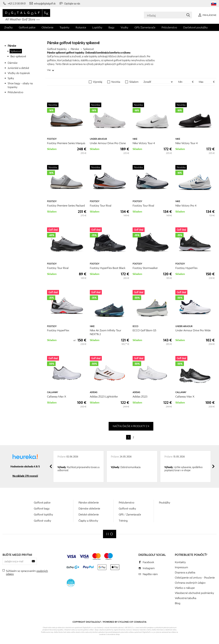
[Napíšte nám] (42, 3)
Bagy (111, 27)
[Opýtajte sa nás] (70, 3)
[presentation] (51, 466)
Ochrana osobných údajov (190, 583)
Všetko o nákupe (185, 588)
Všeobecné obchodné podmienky (194, 593)
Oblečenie (47, 27)
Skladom (134, 82)
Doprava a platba (185, 572)
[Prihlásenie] (207, 15)
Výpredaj (98, 82)
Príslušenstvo (169, 27)
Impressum (181, 567)
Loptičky (97, 27)
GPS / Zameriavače (130, 514)
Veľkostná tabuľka (186, 598)
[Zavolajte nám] (14, 3)
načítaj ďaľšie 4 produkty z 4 (131, 426)
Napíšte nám (150, 574)
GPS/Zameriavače (145, 27)
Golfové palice (27, 27)
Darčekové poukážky (195, 27)
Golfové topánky (57, 49)
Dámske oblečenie (89, 508)
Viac (49, 70)
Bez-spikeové (18, 56)
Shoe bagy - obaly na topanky (20, 85)
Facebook (148, 562)
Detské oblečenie (89, 514)
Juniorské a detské (18, 68)
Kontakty (180, 562)
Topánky (65, 27)
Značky (8, 27)
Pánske (12, 46)
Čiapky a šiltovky (88, 521)
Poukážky (165, 502)
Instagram (149, 568)
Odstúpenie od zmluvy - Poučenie (195, 577)
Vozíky (124, 27)
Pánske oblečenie (89, 502)
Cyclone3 (124, 622)
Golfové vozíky (43, 521)
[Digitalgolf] (110, 534)
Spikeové (16, 51)
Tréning (123, 521)
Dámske (13, 63)
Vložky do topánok (19, 73)
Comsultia (140, 622)
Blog (178, 603)
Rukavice (81, 27)
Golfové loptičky (43, 514)
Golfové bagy (42, 508)
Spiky (11, 78)
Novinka (116, 82)
